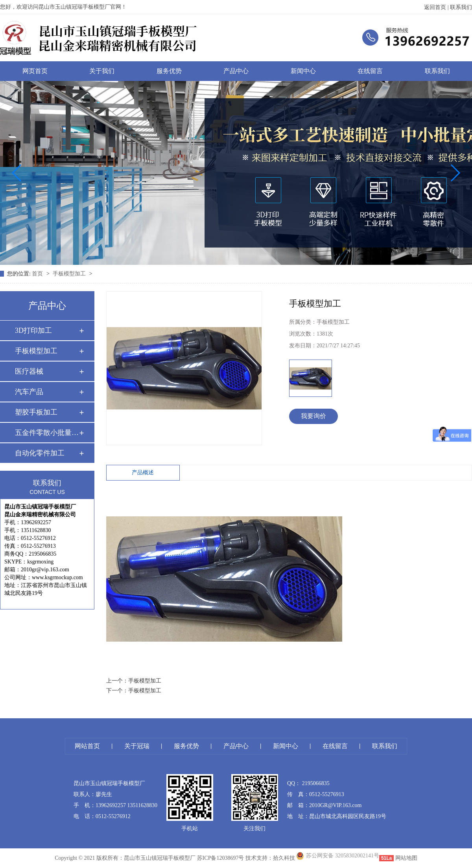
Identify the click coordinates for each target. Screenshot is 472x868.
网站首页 (87, 746)
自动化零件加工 (40, 453)
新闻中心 (303, 71)
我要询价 (313, 416)
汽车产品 (29, 392)
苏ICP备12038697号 (221, 858)
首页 (38, 274)
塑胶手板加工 (36, 412)
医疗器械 (29, 371)
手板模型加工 (70, 274)
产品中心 (236, 71)
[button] (17, 173)
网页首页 (35, 71)
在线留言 (370, 71)
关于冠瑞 (137, 746)
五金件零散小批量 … (47, 433)
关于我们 (102, 71)
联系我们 (461, 7)
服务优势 (169, 71)
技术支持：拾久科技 (270, 858)
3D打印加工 (33, 330)
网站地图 (406, 858)
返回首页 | (437, 7)
